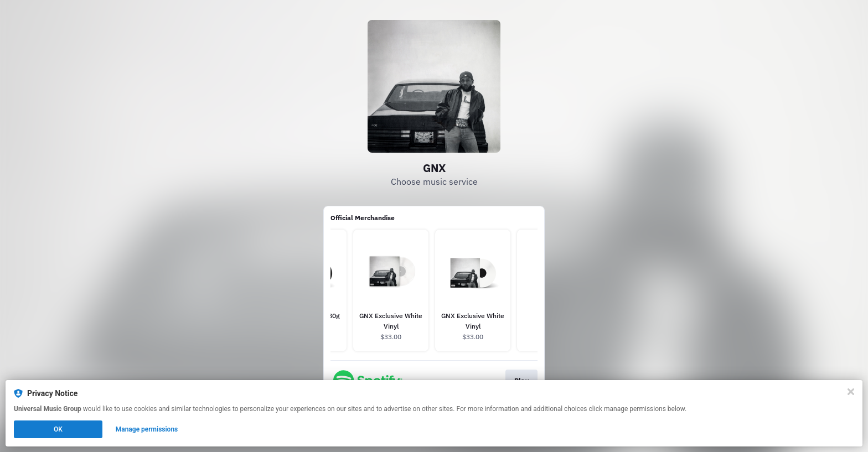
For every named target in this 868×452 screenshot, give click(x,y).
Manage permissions (147, 429)
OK (58, 429)
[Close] (851, 392)
